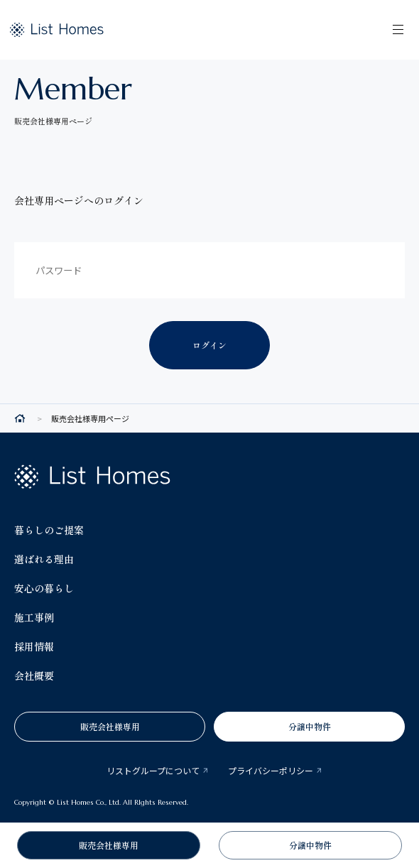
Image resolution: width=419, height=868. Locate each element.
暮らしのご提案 (49, 530)
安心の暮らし (44, 588)
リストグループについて (153, 770)
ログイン (209, 345)
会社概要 (34, 676)
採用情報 (34, 646)
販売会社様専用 (110, 726)
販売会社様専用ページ (90, 419)
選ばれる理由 (44, 559)
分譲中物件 (310, 726)
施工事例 (34, 617)
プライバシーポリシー (271, 770)
